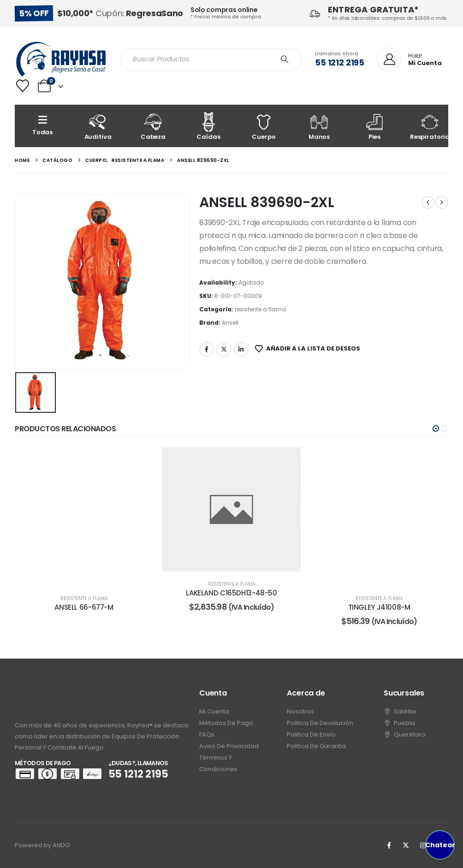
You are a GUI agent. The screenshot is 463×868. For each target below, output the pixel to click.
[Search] (285, 59)
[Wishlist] (23, 86)
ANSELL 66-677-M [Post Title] (84, 607)
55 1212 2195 (340, 62)
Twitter (224, 349)
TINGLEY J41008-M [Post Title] (379, 607)
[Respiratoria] (430, 126)
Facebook (207, 349)
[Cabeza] (153, 126)
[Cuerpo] (264, 126)
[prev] (428, 202)
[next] (442, 202)
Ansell (230, 323)
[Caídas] (208, 126)
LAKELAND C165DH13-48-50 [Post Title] (231, 593)
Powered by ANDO (42, 845)
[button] (436, 428)
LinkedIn (241, 349)
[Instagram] (423, 845)
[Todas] (42, 126)
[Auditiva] (98, 126)
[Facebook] (389, 845)
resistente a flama (260, 309)
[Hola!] (410, 60)
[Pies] (374, 126)
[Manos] (319, 126)
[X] (406, 845)
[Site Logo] (61, 59)
